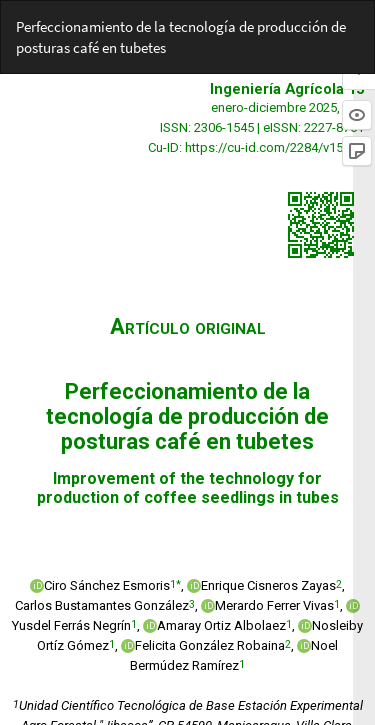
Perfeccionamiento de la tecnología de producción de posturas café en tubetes (181, 37)
